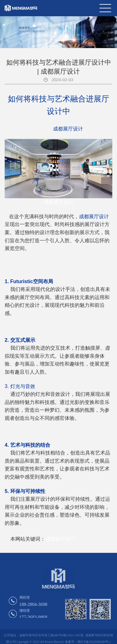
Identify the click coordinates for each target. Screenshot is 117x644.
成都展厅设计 (59, 202)
